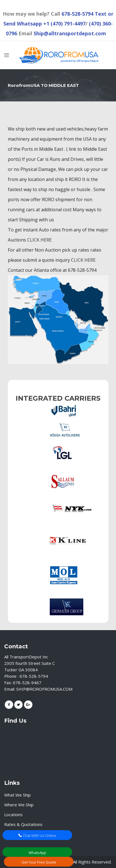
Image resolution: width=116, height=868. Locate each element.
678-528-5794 (77, 14)
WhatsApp (37, 853)
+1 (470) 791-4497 (64, 24)
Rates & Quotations (23, 824)
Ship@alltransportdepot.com (70, 33)
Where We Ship (19, 805)
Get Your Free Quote (39, 862)
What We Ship (17, 795)
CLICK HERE (39, 240)
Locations (13, 814)
